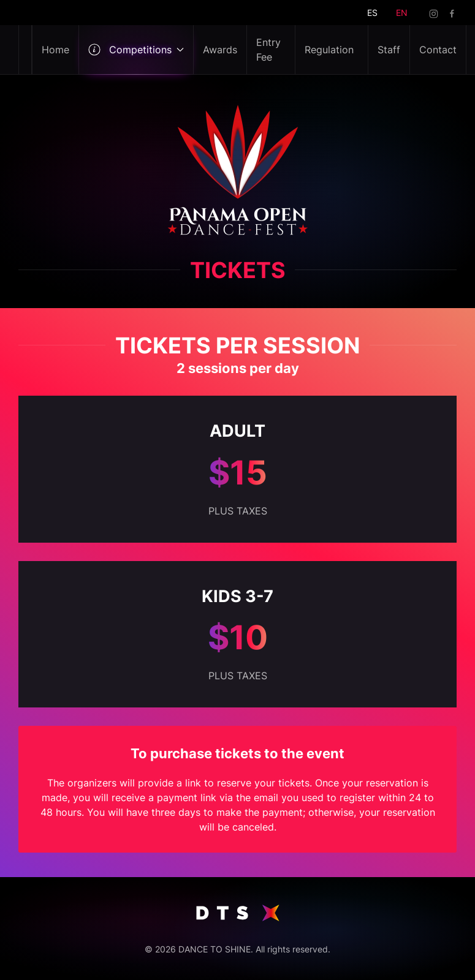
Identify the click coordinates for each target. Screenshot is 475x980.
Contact (438, 50)
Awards (220, 50)
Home (55, 50)
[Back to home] (25, 50)
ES (372, 13)
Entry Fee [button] (268, 50)
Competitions (136, 50)
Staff (389, 50)
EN (402, 13)
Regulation (329, 50)
